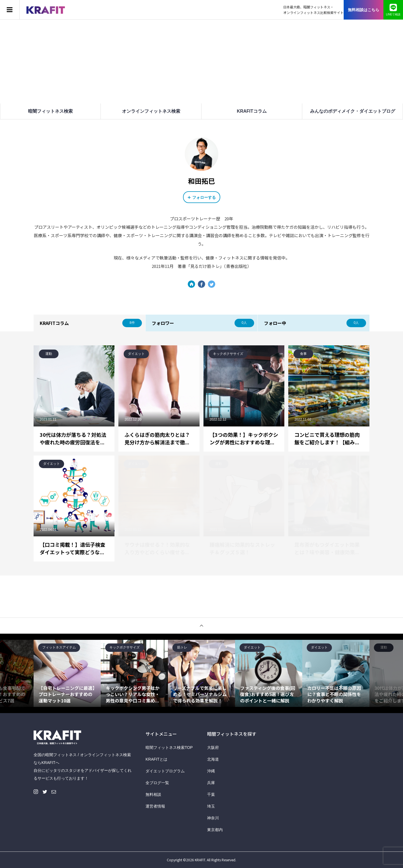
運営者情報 (155, 806)
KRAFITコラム (252, 111)
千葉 (211, 794)
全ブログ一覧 (157, 783)
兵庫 (211, 783)
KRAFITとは (156, 759)
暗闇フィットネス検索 (50, 111)
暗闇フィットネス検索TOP (169, 747)
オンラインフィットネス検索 (151, 111)
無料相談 (153, 794)
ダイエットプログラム (165, 771)
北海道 (213, 759)
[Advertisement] (201, 62)
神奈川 (213, 818)
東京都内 (215, 830)
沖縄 (211, 771)
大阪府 (213, 747)
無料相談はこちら (364, 10)
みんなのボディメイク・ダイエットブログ (353, 111)
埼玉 (211, 806)
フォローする (204, 197)
